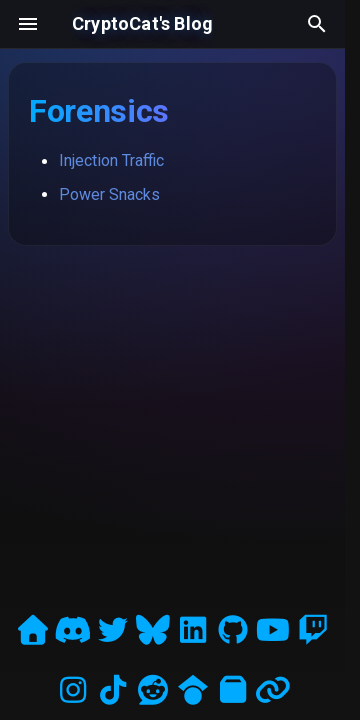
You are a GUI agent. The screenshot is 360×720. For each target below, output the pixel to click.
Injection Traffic (111, 160)
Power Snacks (109, 194)
